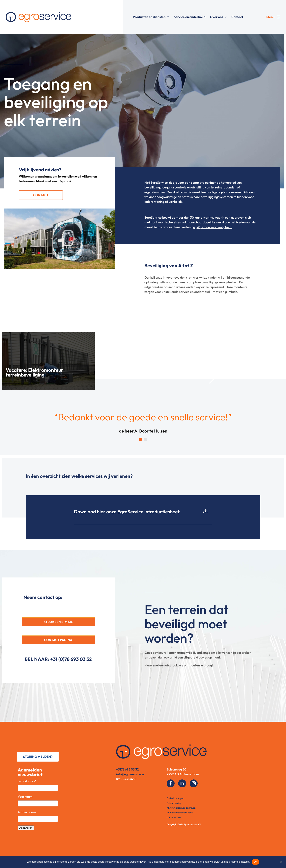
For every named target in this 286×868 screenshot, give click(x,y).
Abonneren (26, 828)
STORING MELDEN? (38, 757)
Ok (255, 862)
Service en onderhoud (190, 17)
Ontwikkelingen (175, 798)
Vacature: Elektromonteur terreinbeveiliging (34, 372)
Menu (270, 17)
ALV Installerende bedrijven (181, 808)
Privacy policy (174, 803)
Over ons (216, 17)
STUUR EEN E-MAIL (58, 622)
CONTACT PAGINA (58, 640)
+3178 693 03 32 (128, 769)
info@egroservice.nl (130, 774)
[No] (281, 862)
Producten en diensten (149, 17)
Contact (237, 17)
